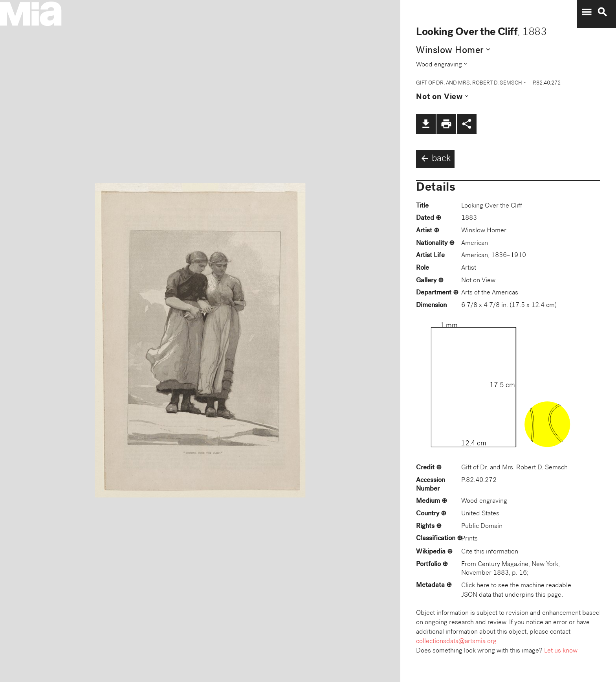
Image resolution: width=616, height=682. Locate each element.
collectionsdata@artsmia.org (456, 642)
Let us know (561, 651)
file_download (426, 124)
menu (587, 12)
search (602, 12)
